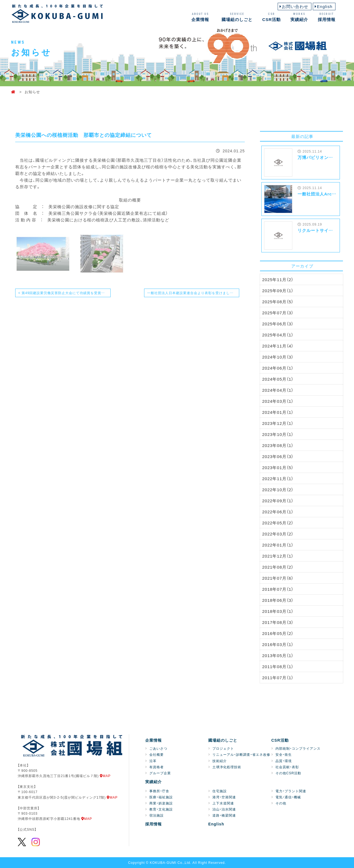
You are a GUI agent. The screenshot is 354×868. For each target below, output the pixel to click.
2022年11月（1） (278, 479)
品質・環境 (284, 761)
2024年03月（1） (278, 401)
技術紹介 (220, 761)
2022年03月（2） (278, 534)
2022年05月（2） (278, 523)
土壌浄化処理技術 (227, 767)
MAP (105, 776)
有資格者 (157, 767)
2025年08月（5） (278, 302)
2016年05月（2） (278, 633)
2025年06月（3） (278, 324)
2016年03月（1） (278, 644)
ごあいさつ (158, 748)
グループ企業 (160, 773)
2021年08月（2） (278, 567)
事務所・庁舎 (159, 791)
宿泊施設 (157, 815)
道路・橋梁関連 (224, 815)
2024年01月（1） (278, 412)
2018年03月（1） (278, 611)
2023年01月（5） (278, 467)
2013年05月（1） (278, 655)
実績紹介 (299, 17)
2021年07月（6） (278, 578)
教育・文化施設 (161, 809)
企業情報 (200, 17)
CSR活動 (271, 17)
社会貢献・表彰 (287, 767)
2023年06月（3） (278, 456)
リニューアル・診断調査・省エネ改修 (241, 754)
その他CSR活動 (288, 773)
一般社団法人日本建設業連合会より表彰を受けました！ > (193, 293)
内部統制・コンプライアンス (298, 748)
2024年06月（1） (278, 368)
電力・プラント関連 (291, 791)
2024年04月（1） (278, 390)
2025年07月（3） (278, 313)
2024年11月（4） (278, 346)
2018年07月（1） (278, 589)
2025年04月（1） (278, 335)
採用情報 (327, 17)
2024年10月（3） (278, 357)
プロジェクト (223, 748)
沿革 (153, 761)
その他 (281, 803)
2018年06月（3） (278, 600)
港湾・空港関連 (224, 797)
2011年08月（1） (278, 666)
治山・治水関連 (224, 809)
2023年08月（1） (278, 445)
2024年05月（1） (278, 379)
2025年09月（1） (278, 291)
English (325, 6)
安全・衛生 (284, 754)
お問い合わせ (295, 6)
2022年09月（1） (278, 501)
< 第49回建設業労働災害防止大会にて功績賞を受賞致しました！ (64, 293)
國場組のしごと (237, 17)
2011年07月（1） (278, 678)
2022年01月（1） (278, 545)
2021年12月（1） (278, 556)
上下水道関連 (223, 803)
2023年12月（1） (278, 423)
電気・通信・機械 (288, 797)
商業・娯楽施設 (161, 803)
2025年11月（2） (278, 279)
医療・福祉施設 (161, 797)
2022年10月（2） (278, 490)
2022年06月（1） (278, 512)
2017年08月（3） (278, 622)
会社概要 (157, 754)
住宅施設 (220, 791)
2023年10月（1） (278, 434)
